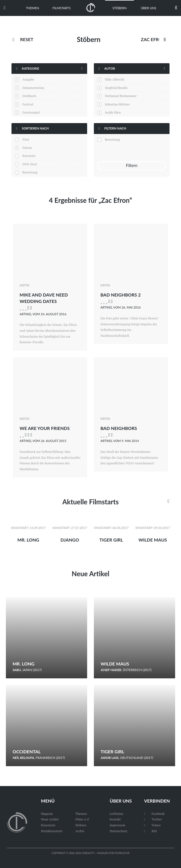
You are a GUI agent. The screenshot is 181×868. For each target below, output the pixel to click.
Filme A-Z (82, 819)
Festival (28, 104)
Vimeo (152, 825)
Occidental (27, 751)
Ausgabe (28, 79)
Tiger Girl (111, 540)
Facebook (154, 814)
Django (70, 540)
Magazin (47, 814)
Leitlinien (117, 814)
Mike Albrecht (115, 79)
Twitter (153, 819)
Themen (33, 8)
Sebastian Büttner (117, 104)
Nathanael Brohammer (121, 96)
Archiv (80, 831)
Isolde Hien (113, 112)
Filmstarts (61, 8)
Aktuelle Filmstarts (90, 502)
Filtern (132, 165)
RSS (150, 831)
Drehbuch (29, 96)
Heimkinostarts (52, 831)
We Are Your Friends (45, 428)
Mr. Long (28, 540)
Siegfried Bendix (116, 88)
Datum (27, 148)
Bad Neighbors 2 (121, 295)
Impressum (118, 825)
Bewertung (30, 172)
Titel (26, 139)
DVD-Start (30, 164)
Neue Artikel (90, 574)
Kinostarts (48, 825)
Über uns (149, 8)
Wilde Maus (153, 540)
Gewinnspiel (31, 112)
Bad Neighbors (119, 428)
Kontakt (115, 819)
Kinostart (29, 156)
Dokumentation (33, 88)
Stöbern (119, 8)
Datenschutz (119, 831)
